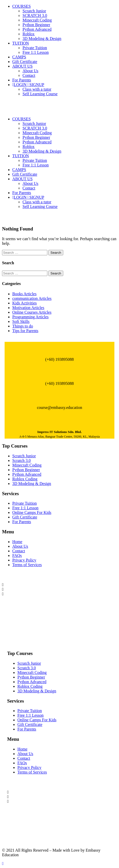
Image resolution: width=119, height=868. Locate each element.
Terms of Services (27, 565)
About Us (30, 71)
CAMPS (19, 57)
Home (17, 542)
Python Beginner (36, 25)
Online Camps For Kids (32, 512)
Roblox (29, 34)
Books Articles (24, 294)
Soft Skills (21, 321)
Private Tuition (35, 48)
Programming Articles (30, 317)
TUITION (21, 43)
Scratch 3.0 (21, 461)
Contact (29, 75)
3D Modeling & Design (42, 39)
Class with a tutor (37, 89)
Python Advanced (37, 29)
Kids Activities (25, 303)
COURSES (21, 6)
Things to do (23, 326)
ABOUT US (22, 66)
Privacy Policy (24, 560)
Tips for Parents (25, 331)
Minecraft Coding (37, 20)
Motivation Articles (28, 308)
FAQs (17, 555)
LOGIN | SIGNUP (28, 85)
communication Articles (32, 298)
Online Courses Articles (32, 312)
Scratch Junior (34, 11)
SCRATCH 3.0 (35, 15)
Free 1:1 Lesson (36, 52)
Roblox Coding (25, 479)
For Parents (22, 80)
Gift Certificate (25, 62)
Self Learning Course (40, 94)
